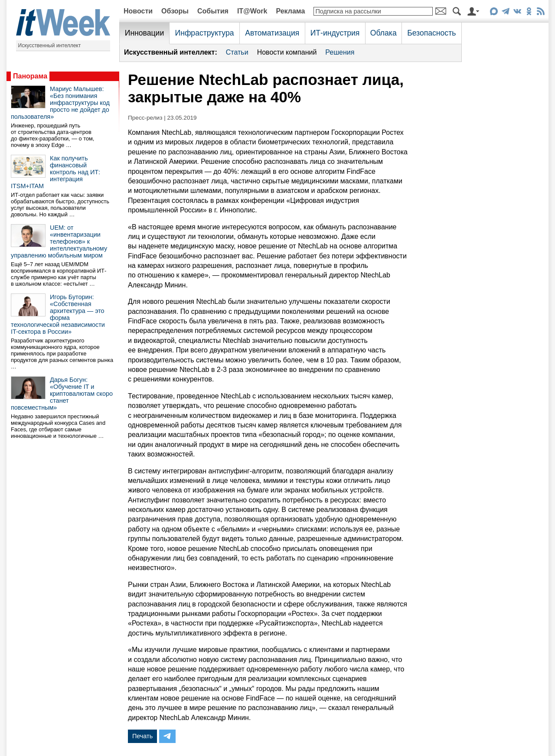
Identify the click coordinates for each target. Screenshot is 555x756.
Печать (142, 736)
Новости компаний (287, 52)
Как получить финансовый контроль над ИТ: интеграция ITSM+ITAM (55, 172)
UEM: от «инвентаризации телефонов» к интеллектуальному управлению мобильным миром (59, 241)
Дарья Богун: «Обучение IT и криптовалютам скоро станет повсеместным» (62, 394)
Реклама (290, 11)
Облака (384, 33)
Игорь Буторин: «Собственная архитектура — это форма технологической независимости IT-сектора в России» (58, 314)
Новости (138, 11)
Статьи (237, 52)
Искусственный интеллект (50, 46)
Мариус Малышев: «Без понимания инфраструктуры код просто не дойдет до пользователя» (60, 103)
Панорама (30, 76)
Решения (340, 52)
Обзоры (175, 11)
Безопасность (431, 33)
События (213, 11)
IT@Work (252, 11)
